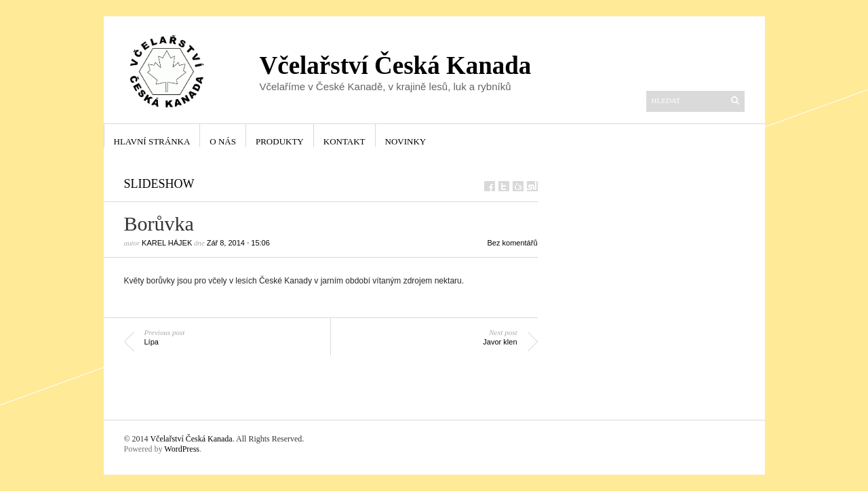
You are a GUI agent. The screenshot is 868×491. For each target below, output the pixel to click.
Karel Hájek (167, 243)
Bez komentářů (513, 243)
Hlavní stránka (152, 141)
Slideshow (159, 184)
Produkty (280, 141)
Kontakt (344, 141)
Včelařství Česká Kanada (191, 439)
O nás (223, 141)
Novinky (406, 141)
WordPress (182, 449)
